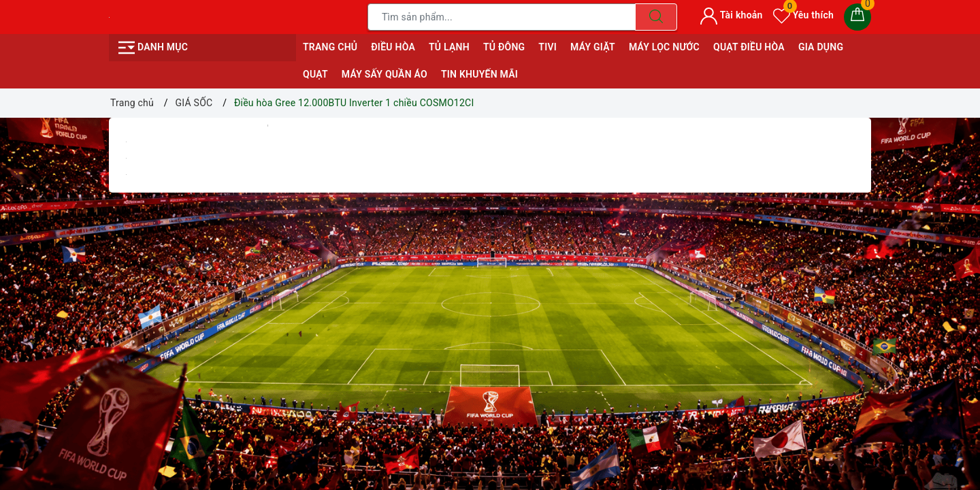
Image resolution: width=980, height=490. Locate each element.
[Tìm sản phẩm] (502, 17)
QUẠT (315, 74)
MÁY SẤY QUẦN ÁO (385, 74)
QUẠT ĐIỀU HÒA (749, 47)
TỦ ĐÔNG (504, 47)
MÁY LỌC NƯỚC (664, 47)
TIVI (548, 47)
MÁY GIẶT (593, 47)
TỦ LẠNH (449, 47)
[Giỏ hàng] (857, 17)
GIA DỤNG (821, 47)
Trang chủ (330, 47)
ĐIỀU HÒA (393, 47)
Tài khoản (731, 15)
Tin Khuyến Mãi (479, 74)
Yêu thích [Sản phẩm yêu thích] (803, 15)
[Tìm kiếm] (656, 17)
